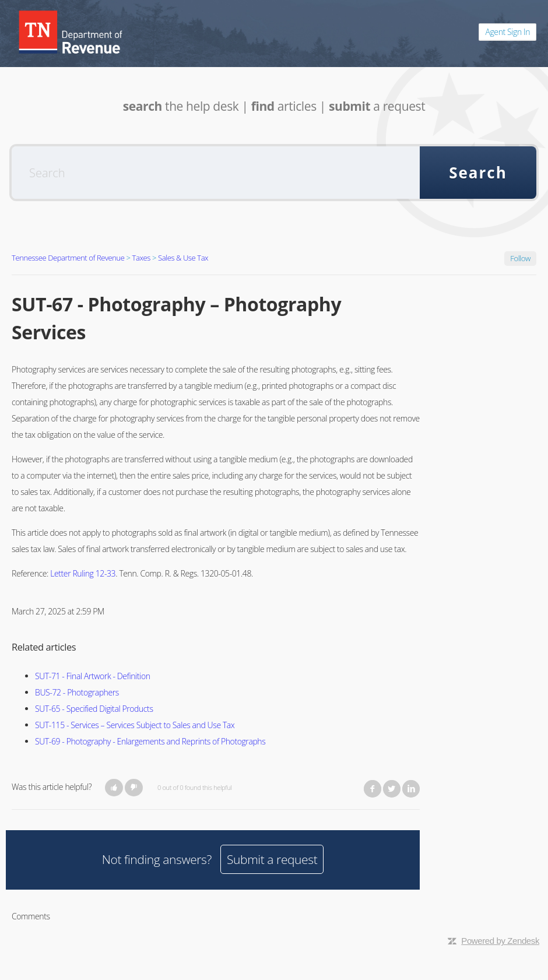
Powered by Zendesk (500, 941)
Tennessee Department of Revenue (68, 258)
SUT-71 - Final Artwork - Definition (93, 676)
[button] (114, 788)
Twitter (392, 789)
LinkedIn (411, 789)
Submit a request (272, 859)
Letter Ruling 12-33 (83, 573)
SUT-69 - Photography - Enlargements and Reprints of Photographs (150, 741)
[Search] (216, 173)
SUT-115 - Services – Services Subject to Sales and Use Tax (135, 725)
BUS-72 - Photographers (77, 692)
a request (377, 106)
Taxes (141, 258)
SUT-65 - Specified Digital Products (94, 709)
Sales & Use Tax (183, 258)
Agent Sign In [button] (507, 32)
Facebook (373, 789)
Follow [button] (520, 258)
